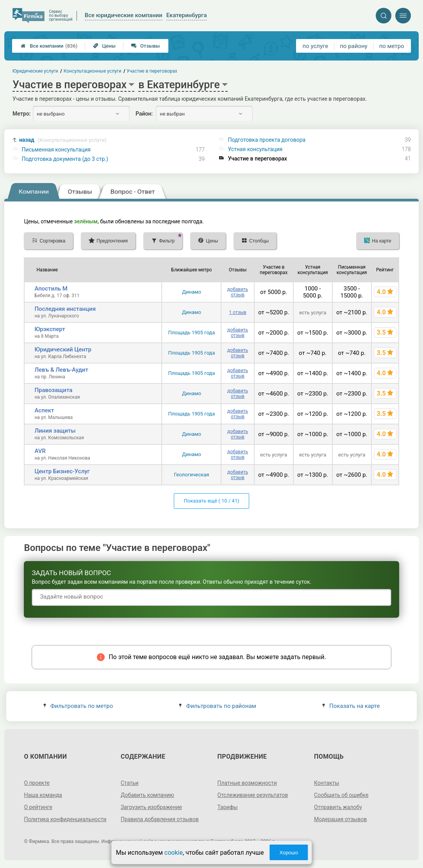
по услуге (316, 46)
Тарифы (228, 807)
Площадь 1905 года (191, 332)
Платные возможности (247, 783)
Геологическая (191, 475)
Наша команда (43, 795)
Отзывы (145, 46)
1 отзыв (237, 312)
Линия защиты (55, 431)
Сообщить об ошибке (341, 795)
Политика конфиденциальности (65, 819)
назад (63, 140)
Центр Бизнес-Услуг (62, 471)
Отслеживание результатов (253, 795)
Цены (104, 46)
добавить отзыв (238, 292)
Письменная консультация (56, 150)
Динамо (192, 292)
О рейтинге (38, 807)
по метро (392, 46)
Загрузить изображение (151, 807)
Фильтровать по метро (78, 706)
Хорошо (289, 853)
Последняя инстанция (65, 309)
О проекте (37, 783)
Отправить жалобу (338, 807)
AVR (40, 451)
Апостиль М (51, 289)
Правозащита (53, 390)
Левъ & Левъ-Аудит (61, 370)
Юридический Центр (63, 349)
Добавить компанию (147, 795)
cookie (174, 853)
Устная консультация (255, 149)
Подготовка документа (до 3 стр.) (65, 159)
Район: (144, 114)
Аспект (44, 410)
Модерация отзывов (340, 819)
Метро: (21, 114)
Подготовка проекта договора (267, 140)
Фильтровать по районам (217, 706)
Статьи (130, 783)
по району (353, 46)
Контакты (327, 783)
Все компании (49, 46)
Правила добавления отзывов (160, 819)
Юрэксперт (50, 329)
